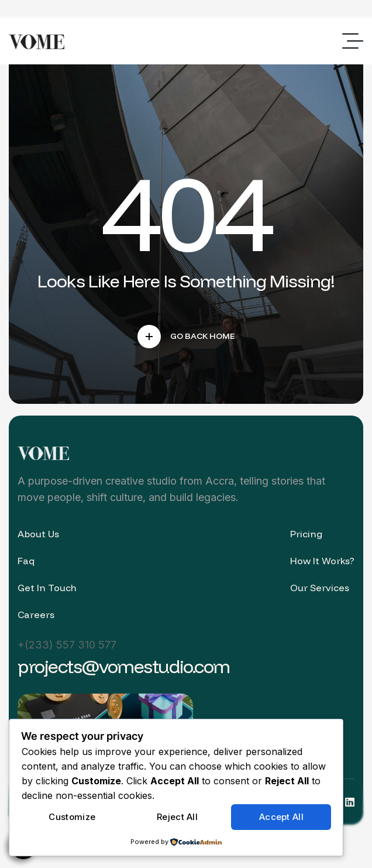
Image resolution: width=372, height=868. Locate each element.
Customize (72, 817)
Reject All (177, 817)
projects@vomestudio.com (124, 666)
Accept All (281, 817)
